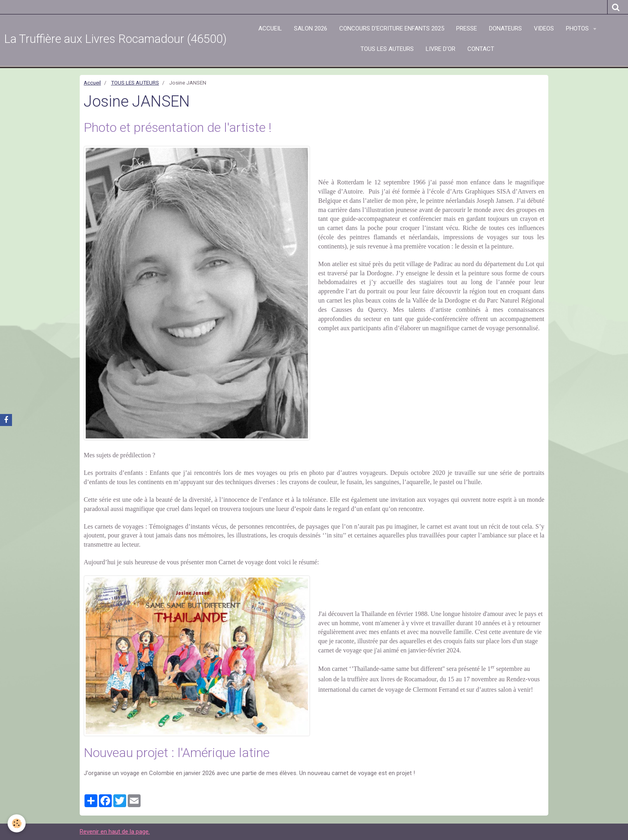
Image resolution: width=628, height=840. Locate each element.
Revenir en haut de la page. (115, 832)
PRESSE (467, 28)
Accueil (92, 83)
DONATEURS (505, 28)
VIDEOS (544, 28)
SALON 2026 (311, 28)
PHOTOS (578, 28)
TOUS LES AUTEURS (387, 49)
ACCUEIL (270, 28)
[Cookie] (17, 823)
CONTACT (481, 49)
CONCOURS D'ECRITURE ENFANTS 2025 (392, 28)
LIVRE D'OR (441, 49)
